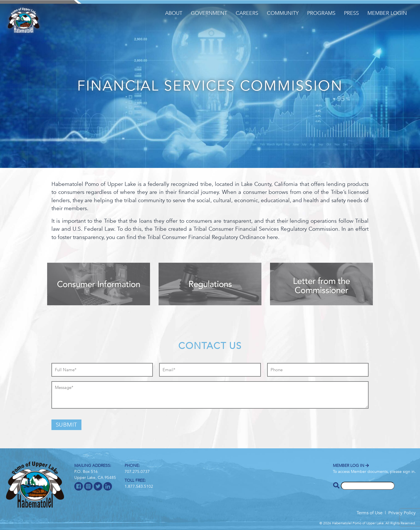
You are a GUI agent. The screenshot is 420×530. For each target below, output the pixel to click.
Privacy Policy (402, 513)
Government (209, 13)
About (174, 13)
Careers (247, 13)
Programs (321, 13)
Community (283, 13)
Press (351, 13)
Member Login (387, 13)
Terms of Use (370, 513)
